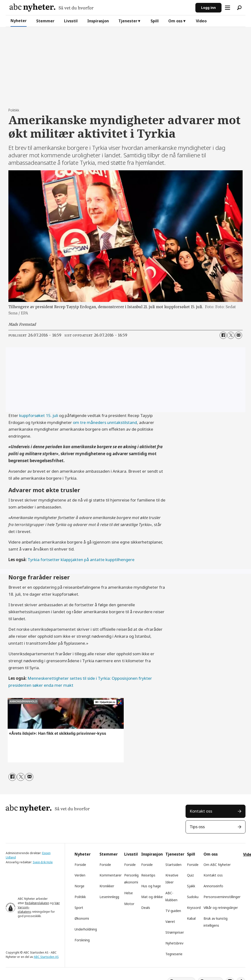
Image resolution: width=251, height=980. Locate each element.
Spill (155, 21)
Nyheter (19, 21)
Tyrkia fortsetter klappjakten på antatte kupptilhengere (81, 560)
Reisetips (148, 875)
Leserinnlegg (109, 897)
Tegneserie (174, 954)
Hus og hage (151, 886)
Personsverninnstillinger (222, 897)
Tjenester (128, 21)
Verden (80, 875)
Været (170, 922)
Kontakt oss (201, 811)
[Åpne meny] (228, 8)
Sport (79, 908)
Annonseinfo (213, 886)
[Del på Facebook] (223, 335)
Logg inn (208, 8)
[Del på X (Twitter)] (231, 335)
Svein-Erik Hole (43, 862)
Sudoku (193, 897)
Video (201, 21)
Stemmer (45, 21)
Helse (128, 893)
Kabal (191, 918)
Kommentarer (111, 875)
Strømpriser (175, 932)
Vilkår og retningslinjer (221, 908)
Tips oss (197, 827)
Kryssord (194, 908)
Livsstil (71, 21)
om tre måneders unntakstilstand (105, 422)
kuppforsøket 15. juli (39, 415)
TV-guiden (173, 911)
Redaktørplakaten (37, 903)
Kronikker (107, 886)
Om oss (175, 21)
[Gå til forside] (52, 8)
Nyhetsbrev (174, 943)
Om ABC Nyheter (217, 865)
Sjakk (191, 886)
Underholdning (86, 929)
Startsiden (173, 865)
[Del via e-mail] (239, 335)
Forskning (82, 940)
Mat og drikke (152, 897)
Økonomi (82, 918)
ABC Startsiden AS (46, 957)
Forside (80, 865)
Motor (129, 904)
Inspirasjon (98, 21)
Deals (146, 908)
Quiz (190, 875)
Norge (79, 886)
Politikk (80, 897)
